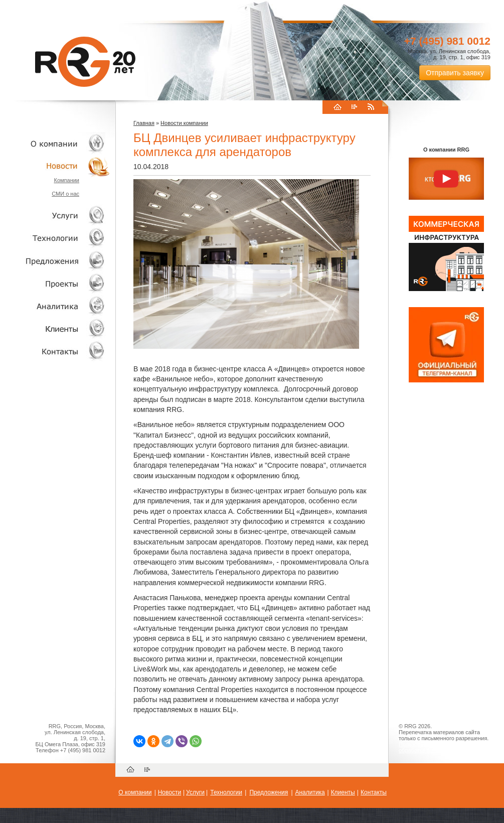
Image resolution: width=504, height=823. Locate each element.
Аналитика (55, 306)
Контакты (55, 351)
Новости (58, 166)
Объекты (55, 261)
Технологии (55, 238)
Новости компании (184, 123)
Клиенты (55, 328)
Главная (144, 123)
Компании (66, 180)
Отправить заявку (455, 73)
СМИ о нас (65, 194)
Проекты (55, 283)
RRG (85, 62)
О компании (55, 143)
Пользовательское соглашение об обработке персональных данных (442, 747)
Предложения (269, 792)
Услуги (55, 216)
